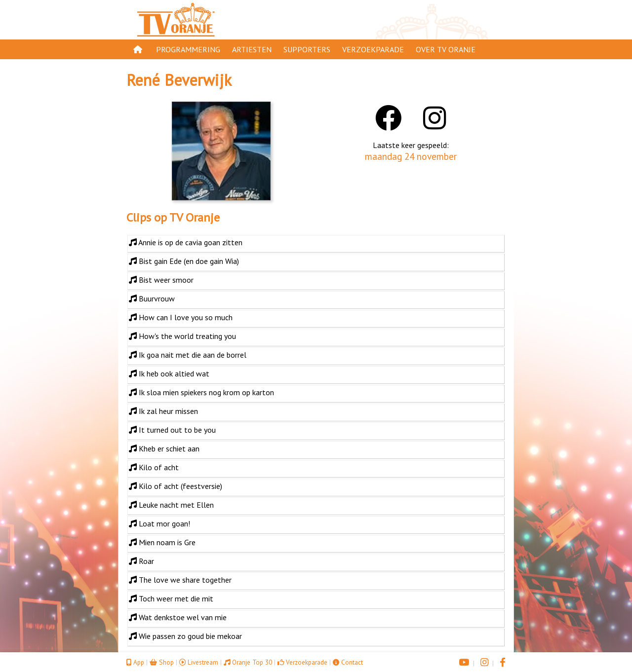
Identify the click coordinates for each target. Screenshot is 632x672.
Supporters (307, 49)
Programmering (188, 49)
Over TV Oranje (446, 49)
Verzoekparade (373, 49)
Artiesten (252, 49)
